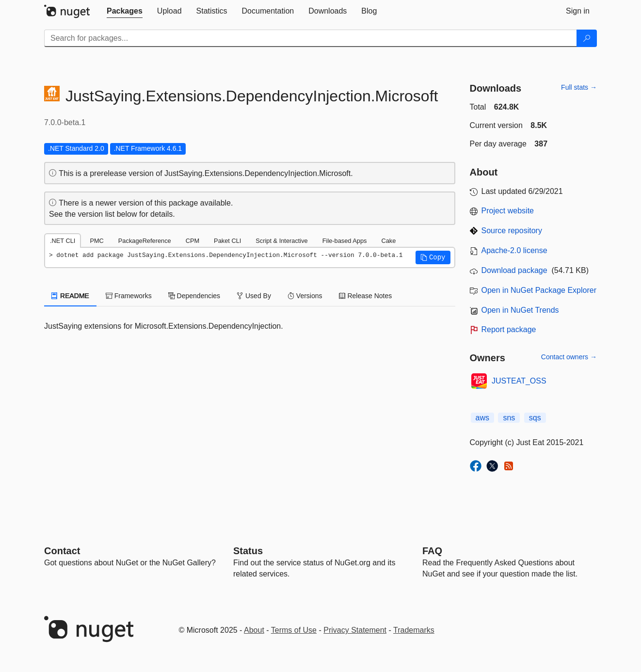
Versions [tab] (305, 296)
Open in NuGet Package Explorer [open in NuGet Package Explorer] (539, 290)
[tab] (125, 11)
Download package (514, 270)
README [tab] (70, 296)
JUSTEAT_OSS (519, 381)
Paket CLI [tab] (227, 241)
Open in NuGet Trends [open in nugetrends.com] (520, 310)
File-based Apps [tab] (345, 241)
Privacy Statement (355, 630)
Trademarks (414, 630)
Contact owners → (569, 357)
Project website (508, 211)
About (254, 630)
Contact (62, 551)
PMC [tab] (96, 241)
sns (509, 418)
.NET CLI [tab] (63, 241)
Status (248, 551)
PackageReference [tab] (145, 241)
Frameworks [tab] (129, 296)
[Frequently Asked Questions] (432, 551)
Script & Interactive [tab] (281, 241)
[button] (433, 257)
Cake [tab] (388, 241)
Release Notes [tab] (366, 296)
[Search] (587, 38)
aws (482, 418)
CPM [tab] (192, 241)
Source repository (512, 231)
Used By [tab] (254, 296)
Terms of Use (294, 630)
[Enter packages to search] (311, 38)
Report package (509, 329)
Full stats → (579, 87)
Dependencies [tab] (194, 296)
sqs (535, 418)
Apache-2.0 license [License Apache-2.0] (514, 250)
